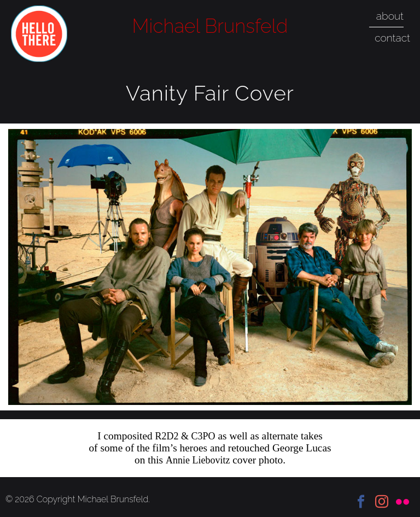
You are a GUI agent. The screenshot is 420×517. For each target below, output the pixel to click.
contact (392, 38)
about (390, 16)
